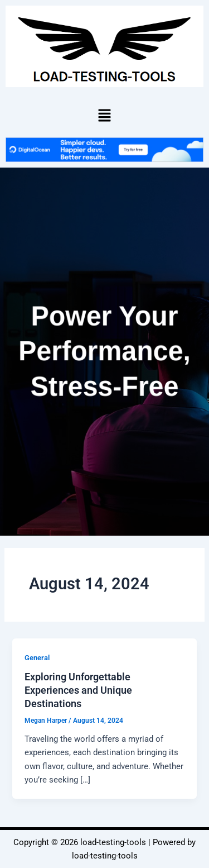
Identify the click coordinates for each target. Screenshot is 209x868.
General (37, 658)
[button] (104, 115)
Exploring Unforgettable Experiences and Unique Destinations (78, 690)
